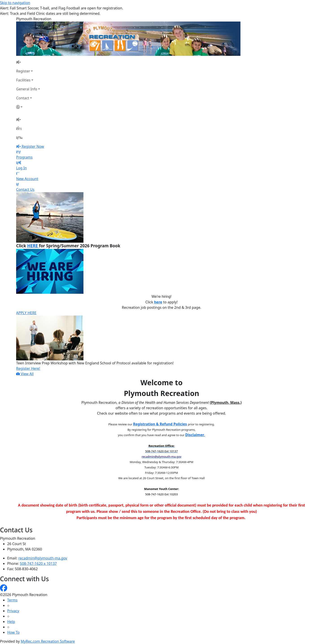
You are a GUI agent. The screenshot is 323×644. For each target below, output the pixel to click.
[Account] (28, 107)
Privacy (13, 611)
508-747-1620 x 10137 (38, 563)
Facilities (23, 80)
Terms (12, 600)
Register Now (33, 146)
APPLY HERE (26, 313)
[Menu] (19, 137)
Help (11, 622)
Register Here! (28, 368)
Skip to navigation (15, 3)
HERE (33, 246)
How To (13, 632)
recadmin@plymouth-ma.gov (43, 558)
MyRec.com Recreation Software (48, 641)
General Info (27, 89)
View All (25, 374)
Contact (23, 98)
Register (23, 71)
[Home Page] (28, 62)
